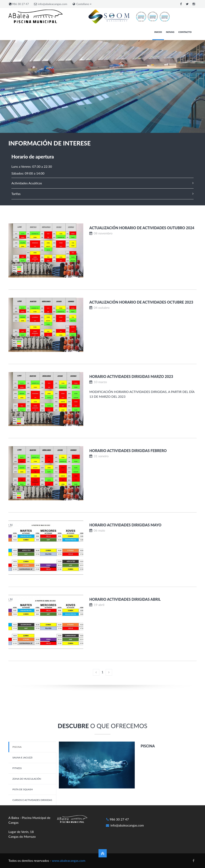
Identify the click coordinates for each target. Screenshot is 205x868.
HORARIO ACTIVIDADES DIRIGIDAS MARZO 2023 (131, 376)
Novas (170, 32)
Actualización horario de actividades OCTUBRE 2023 (141, 302)
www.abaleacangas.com (69, 860)
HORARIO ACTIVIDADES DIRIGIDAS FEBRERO (128, 451)
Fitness (17, 768)
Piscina (17, 747)
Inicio (158, 32)
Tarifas (16, 194)
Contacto (185, 32)
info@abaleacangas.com (53, 4)
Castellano (84, 4)
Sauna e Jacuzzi (22, 757)
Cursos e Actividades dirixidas (32, 800)
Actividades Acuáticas (27, 183)
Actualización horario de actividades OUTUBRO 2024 (142, 228)
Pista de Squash (23, 789)
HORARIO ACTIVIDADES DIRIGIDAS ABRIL (125, 599)
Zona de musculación (27, 779)
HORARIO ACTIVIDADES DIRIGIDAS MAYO (125, 525)
